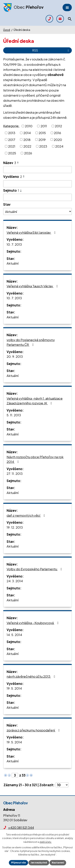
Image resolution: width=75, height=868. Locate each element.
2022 (27, 146)
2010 (29, 126)
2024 (59, 146)
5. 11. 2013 (14, 415)
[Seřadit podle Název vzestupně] (18, 162)
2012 (58, 126)
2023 (43, 146)
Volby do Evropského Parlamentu (35, 569)
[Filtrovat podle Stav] (37, 211)
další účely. (46, 842)
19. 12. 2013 (15, 527)
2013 (12, 133)
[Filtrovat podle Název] (37, 170)
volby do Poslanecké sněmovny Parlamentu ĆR (31, 342)
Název (10, 163)
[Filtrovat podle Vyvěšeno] (37, 184)
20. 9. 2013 (15, 356)
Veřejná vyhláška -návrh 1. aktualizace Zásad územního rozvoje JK (35, 401)
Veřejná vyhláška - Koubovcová (33, 623)
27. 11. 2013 (15, 473)
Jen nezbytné (39, 863)
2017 (12, 139)
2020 (58, 139)
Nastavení (58, 863)
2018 (27, 139)
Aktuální (13, 263)
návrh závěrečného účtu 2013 (32, 676)
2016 (57, 133)
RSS (51, 50)
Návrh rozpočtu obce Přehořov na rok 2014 (35, 459)
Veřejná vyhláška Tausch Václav (33, 286)
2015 (42, 133)
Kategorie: (11, 126)
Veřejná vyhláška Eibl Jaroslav (32, 232)
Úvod (7, 30)
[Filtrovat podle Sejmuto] (37, 197)
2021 (12, 146)
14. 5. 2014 (14, 635)
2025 (12, 153)
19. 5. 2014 (14, 688)
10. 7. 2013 (14, 244)
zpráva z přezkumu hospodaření (34, 730)
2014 (27, 133)
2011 (44, 126)
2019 (42, 139)
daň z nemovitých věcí (26, 515)
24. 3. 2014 (15, 581)
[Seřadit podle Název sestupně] (18, 164)
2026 (28, 153)
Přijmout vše (18, 863)
